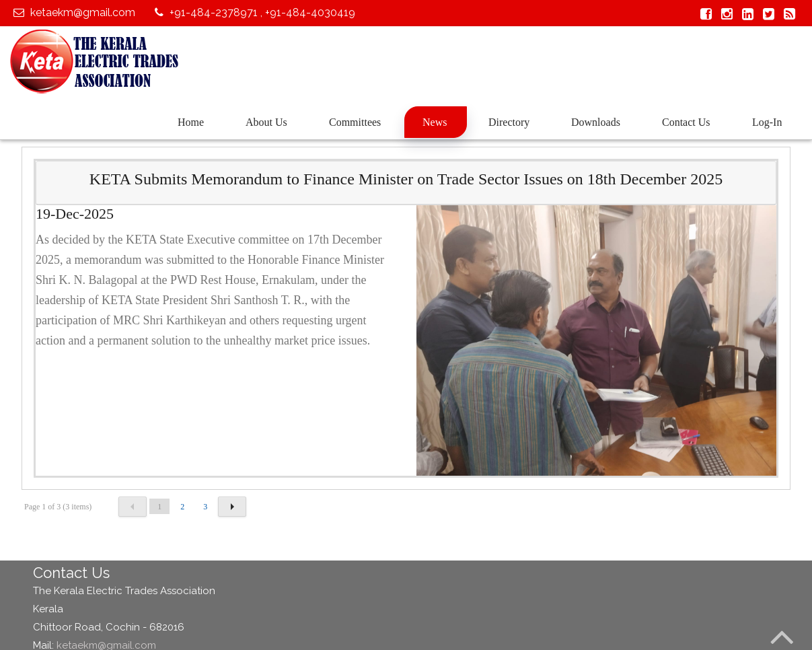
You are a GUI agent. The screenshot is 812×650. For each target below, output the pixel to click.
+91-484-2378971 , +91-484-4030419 (253, 12)
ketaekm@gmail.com (73, 12)
